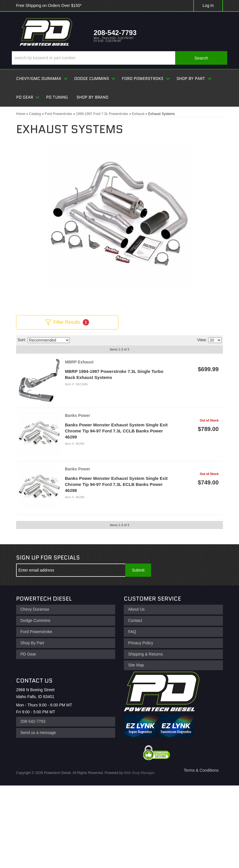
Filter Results (67, 322)
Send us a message (38, 733)
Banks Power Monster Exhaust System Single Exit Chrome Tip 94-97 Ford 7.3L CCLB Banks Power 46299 (116, 431)
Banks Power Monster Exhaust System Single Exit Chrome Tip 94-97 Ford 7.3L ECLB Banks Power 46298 (116, 484)
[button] (119, 58)
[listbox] (49, 340)
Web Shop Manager (139, 773)
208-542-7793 (33, 721)
